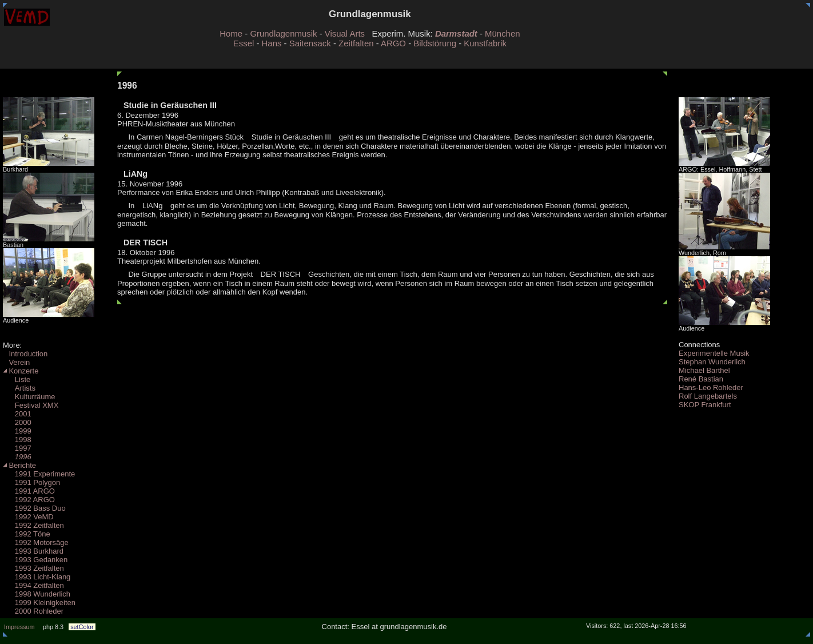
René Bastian (701, 379)
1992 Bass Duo (34, 508)
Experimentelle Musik (714, 353)
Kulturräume (29, 397)
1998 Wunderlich (37, 594)
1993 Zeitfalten (33, 568)
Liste (17, 379)
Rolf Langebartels (708, 396)
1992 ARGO (29, 500)
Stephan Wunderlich (712, 362)
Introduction (25, 354)
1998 (17, 440)
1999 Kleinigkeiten (39, 603)
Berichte (19, 465)
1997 (17, 448)
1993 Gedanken (35, 560)
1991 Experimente (39, 474)
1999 (17, 431)
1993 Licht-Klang (37, 577)
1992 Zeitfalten (33, 525)
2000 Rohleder (33, 611)
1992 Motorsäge (36, 542)
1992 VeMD (28, 517)
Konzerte (21, 371)
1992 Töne (27, 534)
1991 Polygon (31, 482)
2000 (17, 422)
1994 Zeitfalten (33, 585)
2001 (17, 414)
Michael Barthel (704, 370)
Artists (19, 388)
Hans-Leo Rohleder (711, 387)
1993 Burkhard (33, 551)
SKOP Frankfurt (705, 405)
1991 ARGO (29, 491)
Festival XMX (31, 405)
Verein (16, 362)
